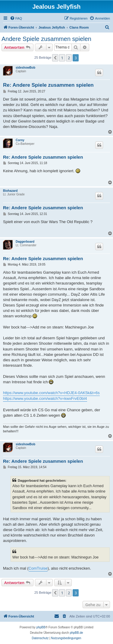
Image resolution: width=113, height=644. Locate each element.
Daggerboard (25, 242)
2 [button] (69, 58)
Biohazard (10, 191)
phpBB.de (77, 633)
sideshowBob (25, 68)
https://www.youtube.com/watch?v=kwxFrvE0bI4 (45, 398)
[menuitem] (16, 18)
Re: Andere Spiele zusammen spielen (48, 85)
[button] (55, 58)
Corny (20, 140)
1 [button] (62, 58)
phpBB (41, 627)
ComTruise (38, 568)
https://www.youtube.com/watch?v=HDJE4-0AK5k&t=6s (51, 393)
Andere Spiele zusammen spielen (46, 39)
